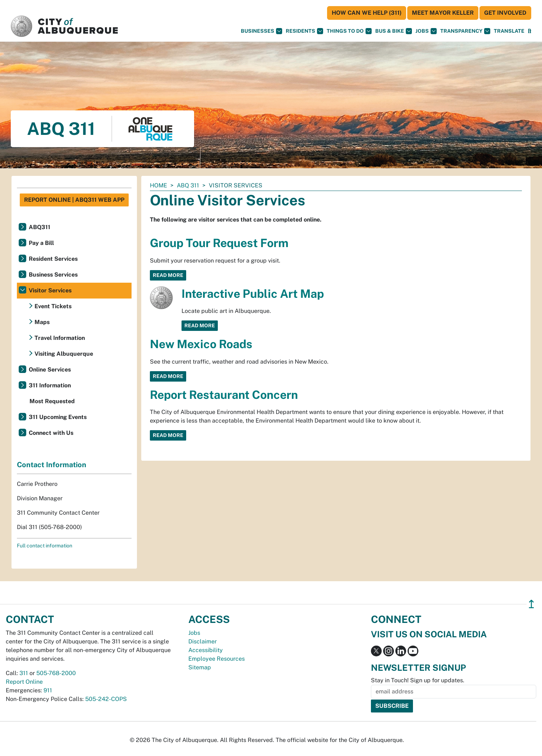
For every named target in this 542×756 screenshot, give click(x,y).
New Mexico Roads (201, 344)
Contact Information (52, 465)
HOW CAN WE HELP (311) (367, 13)
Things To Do (349, 31)
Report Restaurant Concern (224, 395)
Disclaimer (203, 641)
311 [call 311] (24, 673)
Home (159, 185)
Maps (42, 322)
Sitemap (200, 667)
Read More (168, 275)
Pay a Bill (41, 243)
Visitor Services (50, 290)
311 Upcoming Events (58, 417)
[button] (509, 31)
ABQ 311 (188, 185)
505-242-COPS (106, 699)
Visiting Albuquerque (64, 354)
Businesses (261, 31)
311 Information (50, 385)
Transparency (465, 31)
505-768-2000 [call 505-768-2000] (56, 673)
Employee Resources (217, 659)
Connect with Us (51, 433)
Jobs (426, 31)
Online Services (50, 370)
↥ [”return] (531, 604)
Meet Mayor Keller (443, 13)
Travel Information (60, 338)
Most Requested (52, 401)
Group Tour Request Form (219, 243)
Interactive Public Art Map (253, 294)
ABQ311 (40, 227)
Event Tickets (53, 306)
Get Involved (505, 13)
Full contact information (45, 546)
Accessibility (206, 650)
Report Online (24, 682)
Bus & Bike (394, 31)
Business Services (53, 275)
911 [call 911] (48, 690)
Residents (304, 31)
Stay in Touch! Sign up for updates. (418, 680)
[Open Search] (530, 31)
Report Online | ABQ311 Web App (74, 200)
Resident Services (53, 259)
